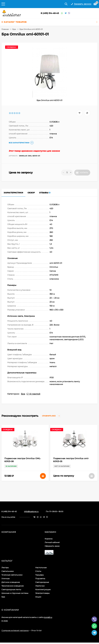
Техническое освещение (13, 586)
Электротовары (42, 593)
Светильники (8, 571)
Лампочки (40, 586)
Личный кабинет (52, 542)
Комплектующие (43, 589)
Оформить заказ (52, 546)
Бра (14, 29)
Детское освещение (11, 582)
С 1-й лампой (33, 394)
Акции (38, 597)
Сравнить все (51, 416)
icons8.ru (48, 617)
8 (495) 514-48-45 (50, 13)
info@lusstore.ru (31, 511)
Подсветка (40, 579)
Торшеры (39, 575)
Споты (38, 571)
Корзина (49, 539)
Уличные (5, 579)
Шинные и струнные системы (15, 593)
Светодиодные (42, 582)
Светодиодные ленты (11, 589)
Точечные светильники (12, 575)
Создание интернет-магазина (15, 630)
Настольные (41, 568)
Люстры (5, 568)
